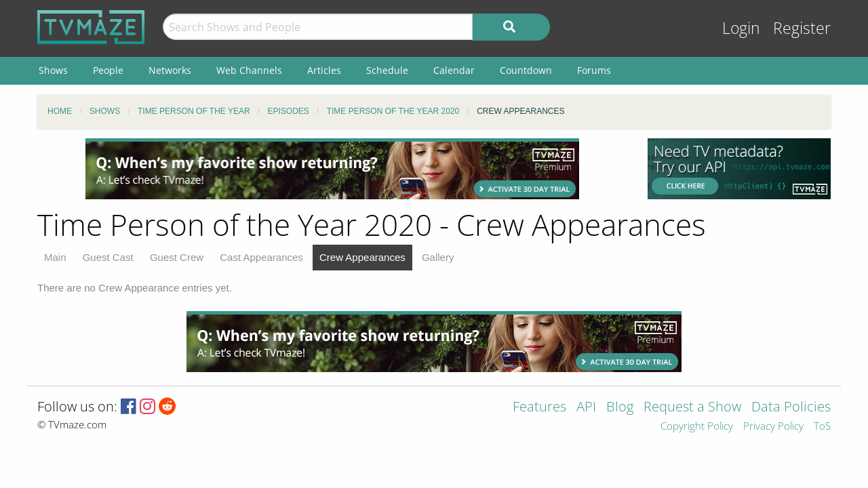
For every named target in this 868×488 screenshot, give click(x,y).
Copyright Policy (697, 427)
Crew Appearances (362, 257)
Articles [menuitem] (324, 70)
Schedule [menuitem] (387, 70)
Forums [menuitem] (594, 70)
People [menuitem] (108, 70)
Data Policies (791, 408)
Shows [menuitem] (53, 70)
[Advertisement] (332, 169)
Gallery (438, 257)
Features (539, 408)
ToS (822, 427)
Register (802, 28)
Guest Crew (177, 257)
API (586, 408)
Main (55, 257)
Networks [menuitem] (170, 70)
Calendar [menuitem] (454, 70)
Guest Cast (108, 257)
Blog (620, 408)
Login (741, 28)
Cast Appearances (261, 257)
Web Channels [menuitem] (249, 70)
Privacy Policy (773, 427)
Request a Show (692, 408)
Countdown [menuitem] (526, 70)
